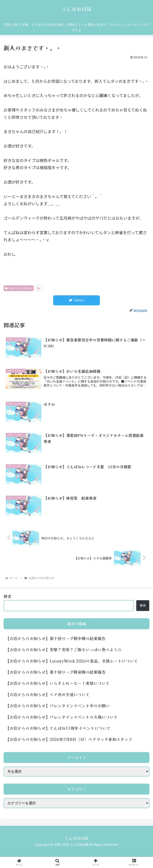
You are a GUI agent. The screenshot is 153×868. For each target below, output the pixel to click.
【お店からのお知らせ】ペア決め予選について (48, 694)
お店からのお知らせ (19, 288)
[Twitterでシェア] (76, 300)
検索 (8, 596)
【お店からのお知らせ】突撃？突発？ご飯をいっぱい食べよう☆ (64, 649)
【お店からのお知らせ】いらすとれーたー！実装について (58, 683)
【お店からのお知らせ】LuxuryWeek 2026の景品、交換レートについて (72, 661)
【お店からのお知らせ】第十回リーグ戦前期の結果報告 (56, 672)
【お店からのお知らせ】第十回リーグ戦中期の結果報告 (56, 638)
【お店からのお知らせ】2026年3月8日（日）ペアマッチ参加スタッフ (69, 739)
